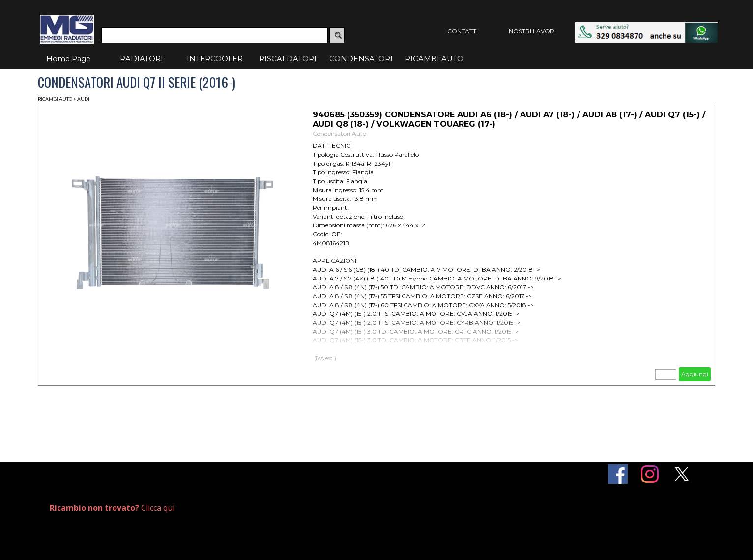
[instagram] (650, 474)
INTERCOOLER (215, 59)
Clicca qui (112, 508)
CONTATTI (463, 31)
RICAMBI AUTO (434, 59)
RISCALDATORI (288, 59)
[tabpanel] (159, 508)
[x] (682, 474)
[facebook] (618, 474)
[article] (376, 246)
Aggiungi (695, 374)
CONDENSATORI (361, 59)
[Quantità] (666, 375)
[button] (646, 27)
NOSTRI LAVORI (532, 31)
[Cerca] (215, 35)
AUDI (83, 99)
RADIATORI (142, 59)
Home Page (68, 59)
